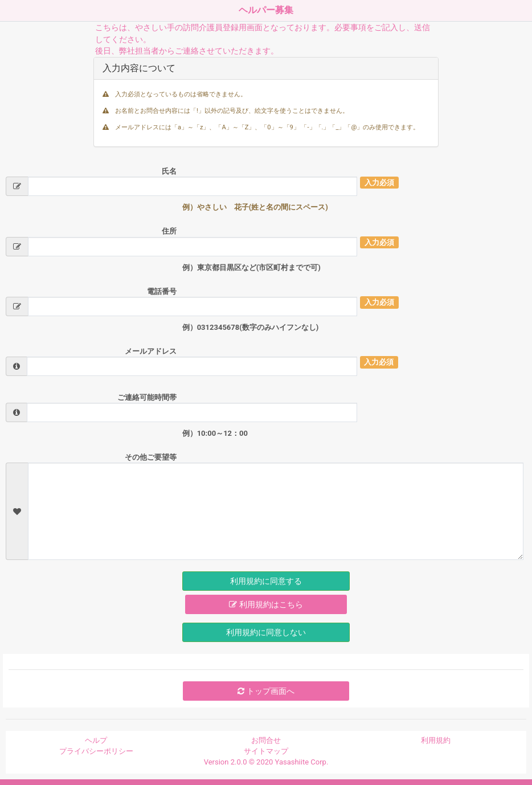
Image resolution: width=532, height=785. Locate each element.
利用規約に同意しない (266, 632)
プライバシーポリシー (96, 751)
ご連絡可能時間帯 (147, 397)
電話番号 (162, 291)
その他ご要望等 (151, 457)
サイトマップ (266, 751)
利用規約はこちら (266, 604)
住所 (169, 231)
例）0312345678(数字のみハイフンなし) (251, 327)
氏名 (169, 171)
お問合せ (266, 740)
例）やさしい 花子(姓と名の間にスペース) (255, 207)
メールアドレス (151, 351)
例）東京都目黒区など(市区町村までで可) (251, 267)
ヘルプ (96, 740)
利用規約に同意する (266, 581)
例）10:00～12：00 (215, 433)
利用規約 (436, 740)
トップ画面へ (266, 691)
